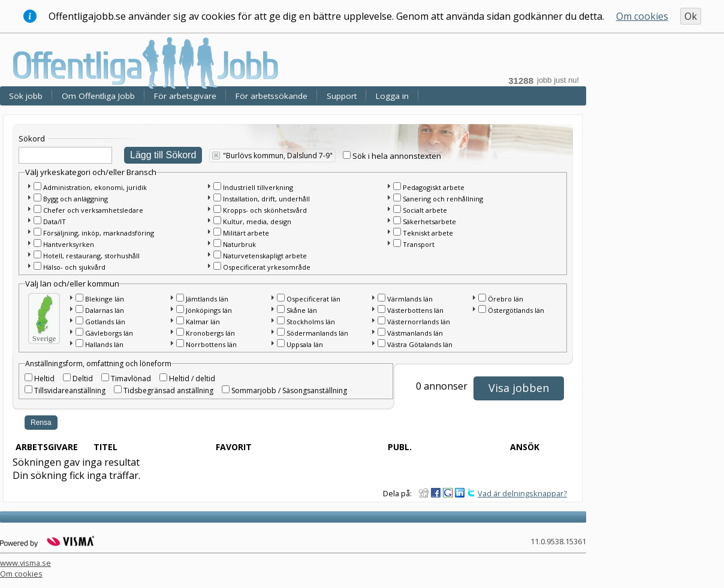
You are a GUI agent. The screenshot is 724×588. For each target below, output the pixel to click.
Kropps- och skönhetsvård (265, 210)
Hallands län (104, 344)
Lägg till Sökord (163, 155)
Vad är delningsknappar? (522, 493)
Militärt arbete (246, 233)
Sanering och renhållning (443, 199)
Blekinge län (105, 299)
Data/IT (55, 221)
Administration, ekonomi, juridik (95, 187)
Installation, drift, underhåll (266, 199)
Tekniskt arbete (428, 233)
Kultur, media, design (257, 221)
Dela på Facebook (436, 493)
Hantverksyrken (69, 244)
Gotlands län (105, 322)
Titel (105, 447)
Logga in (392, 96)
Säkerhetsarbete (429, 221)
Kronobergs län (210, 333)
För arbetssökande (271, 96)
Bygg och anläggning (76, 199)
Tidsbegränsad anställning (168, 391)
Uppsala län (305, 344)
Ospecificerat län (313, 299)
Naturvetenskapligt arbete (265, 256)
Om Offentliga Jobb (98, 96)
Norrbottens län (211, 344)
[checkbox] (347, 155)
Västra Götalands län (420, 344)
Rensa (41, 423)
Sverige (44, 338)
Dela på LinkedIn (460, 493)
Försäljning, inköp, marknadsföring (99, 233)
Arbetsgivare (47, 447)
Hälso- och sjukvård (74, 267)
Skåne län (302, 310)
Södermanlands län (317, 333)
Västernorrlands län (419, 322)
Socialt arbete (425, 210)
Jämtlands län (207, 299)
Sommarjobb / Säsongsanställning (289, 391)
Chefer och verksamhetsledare (93, 210)
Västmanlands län (415, 333)
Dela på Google (448, 493)
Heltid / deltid (192, 379)
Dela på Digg (424, 493)
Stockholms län (311, 322)
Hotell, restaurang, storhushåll (91, 256)
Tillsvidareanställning (70, 391)
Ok (691, 16)
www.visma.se (25, 563)
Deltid (83, 379)
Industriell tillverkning (258, 187)
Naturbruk (239, 244)
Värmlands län (410, 299)
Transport (419, 244)
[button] (29, 186)
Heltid (44, 379)
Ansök (525, 447)
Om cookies (642, 16)
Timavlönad (131, 379)
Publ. (400, 447)
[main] (296, 304)
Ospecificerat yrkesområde (267, 267)
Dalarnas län (105, 310)
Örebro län (506, 299)
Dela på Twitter (472, 493)
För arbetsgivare (185, 96)
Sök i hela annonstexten (397, 156)
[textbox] (65, 155)
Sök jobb (26, 96)
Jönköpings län (209, 310)
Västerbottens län (415, 310)
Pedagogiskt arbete (434, 187)
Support (342, 96)
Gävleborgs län (109, 333)
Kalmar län (203, 322)
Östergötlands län (516, 310)
